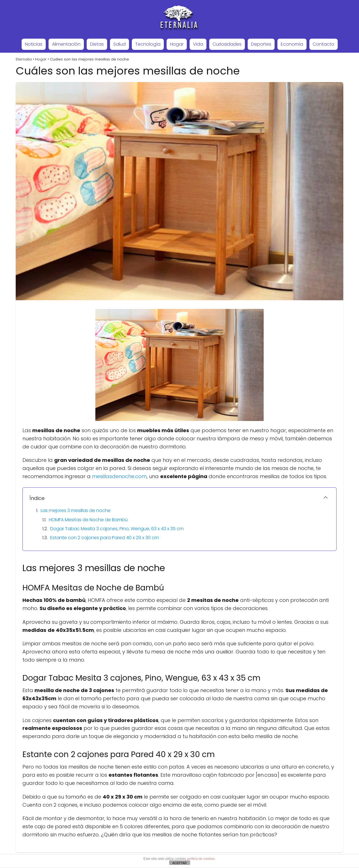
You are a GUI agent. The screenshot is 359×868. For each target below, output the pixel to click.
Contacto (324, 44)
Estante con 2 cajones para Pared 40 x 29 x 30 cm (104, 538)
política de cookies (201, 859)
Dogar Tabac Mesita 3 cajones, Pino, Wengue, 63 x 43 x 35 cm (117, 529)
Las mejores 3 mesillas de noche (76, 510)
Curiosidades (227, 44)
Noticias (34, 44)
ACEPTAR (179, 863)
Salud (119, 44)
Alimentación (66, 44)
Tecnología (148, 44)
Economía (292, 44)
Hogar (177, 44)
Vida (198, 44)
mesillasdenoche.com (119, 476)
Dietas (97, 44)
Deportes (261, 44)
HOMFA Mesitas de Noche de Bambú (88, 520)
